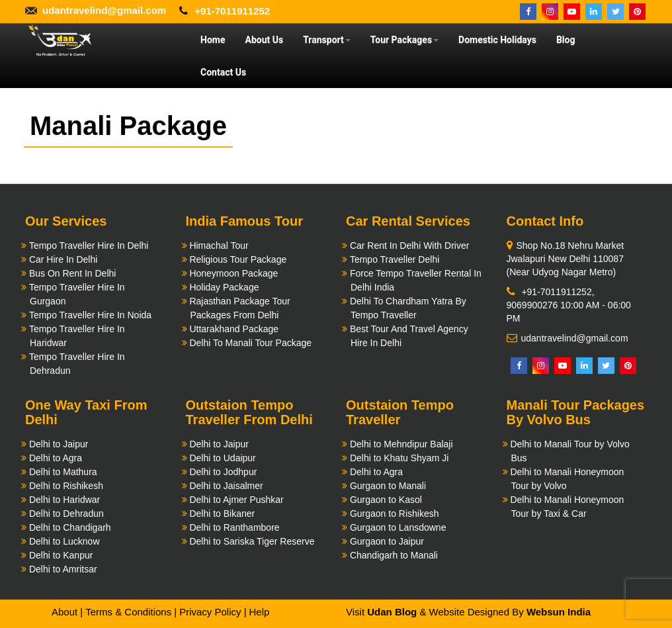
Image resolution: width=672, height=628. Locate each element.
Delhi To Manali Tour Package (250, 343)
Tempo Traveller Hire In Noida (90, 315)
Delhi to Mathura (63, 472)
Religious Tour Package (238, 259)
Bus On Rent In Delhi (73, 273)
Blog (566, 40)
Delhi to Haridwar (64, 500)
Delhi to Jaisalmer (226, 486)
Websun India (559, 612)
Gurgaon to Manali (388, 486)
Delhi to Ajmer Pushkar (236, 500)
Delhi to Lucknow (64, 541)
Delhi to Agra (56, 458)
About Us (264, 40)
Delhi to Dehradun (66, 514)
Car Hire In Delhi (63, 259)
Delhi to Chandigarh (70, 527)
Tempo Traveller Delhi (395, 259)
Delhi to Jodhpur (223, 472)
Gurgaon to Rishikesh (395, 514)
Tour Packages (404, 40)
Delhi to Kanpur (61, 555)
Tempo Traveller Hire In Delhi (89, 246)
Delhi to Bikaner (222, 514)
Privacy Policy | (213, 612)
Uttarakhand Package (234, 329)
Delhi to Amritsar (63, 569)
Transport (327, 40)
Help (259, 612)
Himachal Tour (219, 246)
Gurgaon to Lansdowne (398, 527)
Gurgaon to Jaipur (387, 541)
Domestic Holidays (497, 40)
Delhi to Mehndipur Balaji (401, 444)
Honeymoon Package (233, 273)
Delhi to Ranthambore (234, 527)
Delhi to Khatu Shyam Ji (399, 458)
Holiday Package (224, 287)
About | (67, 612)
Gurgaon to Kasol (386, 500)
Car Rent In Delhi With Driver (410, 246)
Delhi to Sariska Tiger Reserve (252, 541)
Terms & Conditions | (131, 612)
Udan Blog (392, 612)
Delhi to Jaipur (59, 444)
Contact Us (223, 72)
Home (213, 40)
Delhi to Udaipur (222, 458)
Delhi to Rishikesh (66, 486)
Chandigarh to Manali (394, 555)
